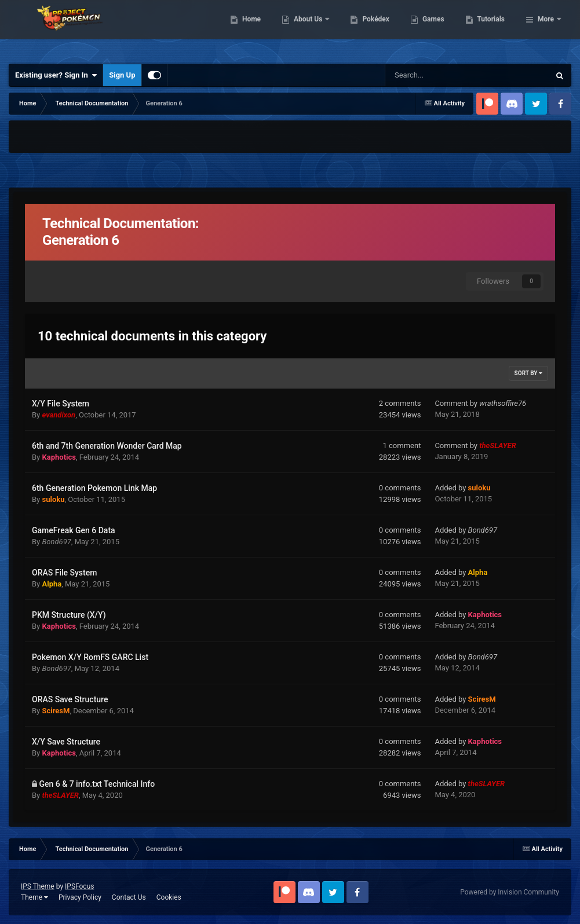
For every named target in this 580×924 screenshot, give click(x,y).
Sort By (528, 373)
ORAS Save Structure (70, 699)
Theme (34, 897)
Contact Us (129, 897)
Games (493, 29)
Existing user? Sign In (56, 75)
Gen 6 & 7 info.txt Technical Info (97, 784)
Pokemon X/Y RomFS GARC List (90, 657)
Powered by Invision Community (510, 892)
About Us (368, 29)
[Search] (422, 75)
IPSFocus (79, 886)
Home (311, 29)
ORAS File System (64, 573)
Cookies (169, 897)
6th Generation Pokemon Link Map (94, 488)
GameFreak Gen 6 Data (74, 530)
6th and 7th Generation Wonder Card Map (107, 446)
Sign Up (122, 75)
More (546, 29)
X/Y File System (61, 404)
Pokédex (436, 29)
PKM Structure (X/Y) (69, 615)
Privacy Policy (80, 897)
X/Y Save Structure (66, 742)
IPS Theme (38, 886)
